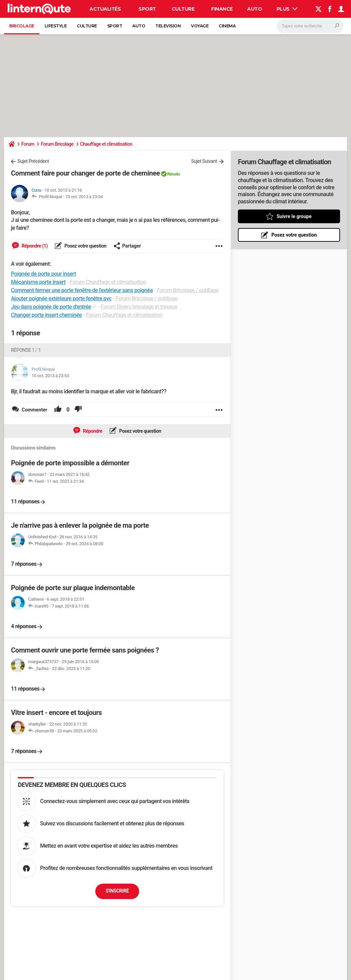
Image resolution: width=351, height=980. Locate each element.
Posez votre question (85, 246)
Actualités (105, 9)
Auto (255, 9)
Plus (287, 9)
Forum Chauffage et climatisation (108, 282)
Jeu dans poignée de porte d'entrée (51, 307)
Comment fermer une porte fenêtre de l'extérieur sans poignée (82, 290)
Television (168, 26)
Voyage (200, 26)
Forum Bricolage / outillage (188, 290)
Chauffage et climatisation (106, 144)
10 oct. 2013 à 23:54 (84, 197)
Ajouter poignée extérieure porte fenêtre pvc (61, 298)
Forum (28, 144)
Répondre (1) (34, 246)
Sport (147, 9)
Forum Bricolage (57, 144)
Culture (183, 9)
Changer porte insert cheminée (46, 315)
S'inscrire (117, 891)
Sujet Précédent (33, 161)
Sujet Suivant (204, 161)
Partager (127, 246)
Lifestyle (56, 26)
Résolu (174, 174)
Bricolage (22, 26)
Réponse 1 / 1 (26, 350)
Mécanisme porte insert (38, 282)
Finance (222, 9)
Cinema (227, 26)
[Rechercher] (310, 26)
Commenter (34, 410)
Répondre (92, 431)
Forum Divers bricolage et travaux (139, 307)
